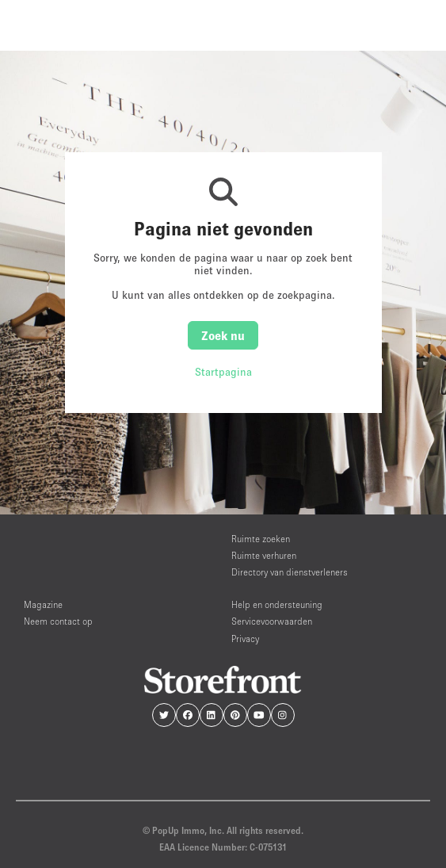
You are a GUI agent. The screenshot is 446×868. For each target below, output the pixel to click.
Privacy (245, 639)
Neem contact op (58, 621)
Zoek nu (223, 335)
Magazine (43, 604)
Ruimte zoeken (261, 539)
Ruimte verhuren (264, 555)
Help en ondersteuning (277, 604)
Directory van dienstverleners (290, 572)
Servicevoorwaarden (272, 621)
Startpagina (223, 372)
